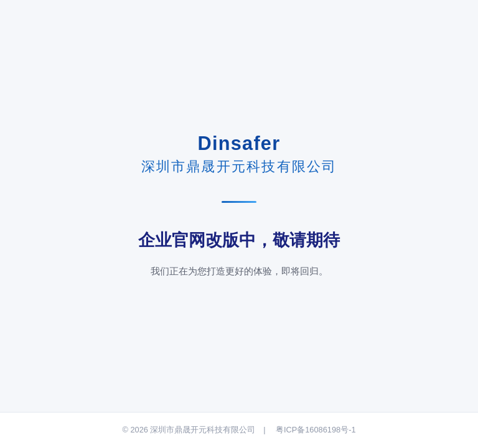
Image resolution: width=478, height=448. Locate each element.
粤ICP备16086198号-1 (316, 430)
